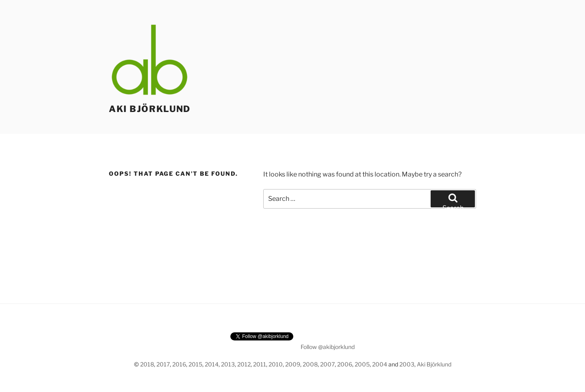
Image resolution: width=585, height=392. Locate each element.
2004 (380, 364)
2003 (407, 364)
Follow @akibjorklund (328, 347)
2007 (327, 364)
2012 (244, 364)
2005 (362, 364)
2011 (260, 364)
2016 (179, 364)
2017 (163, 364)
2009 (293, 364)
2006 (345, 364)
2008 (310, 364)
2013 (228, 364)
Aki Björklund (150, 109)
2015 (195, 364)
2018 (147, 364)
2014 (212, 364)
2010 (276, 364)
